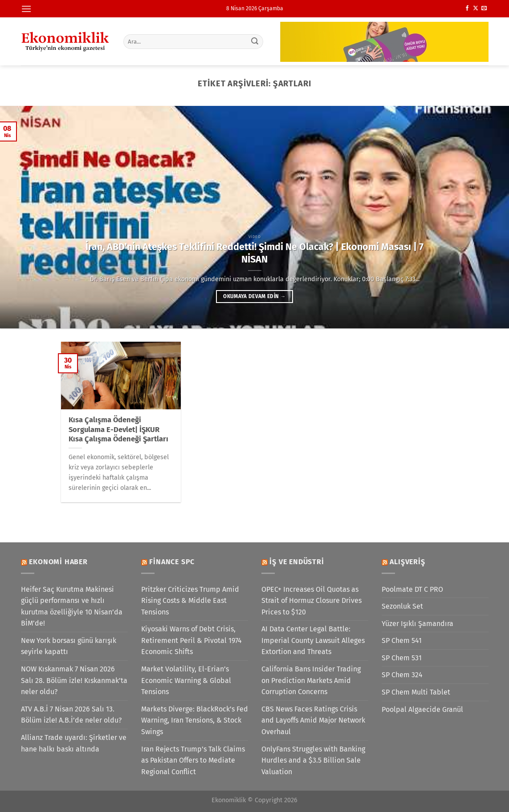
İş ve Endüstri (297, 562)
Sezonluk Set (402, 606)
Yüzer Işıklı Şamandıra (417, 624)
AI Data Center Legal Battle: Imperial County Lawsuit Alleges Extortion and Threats (313, 640)
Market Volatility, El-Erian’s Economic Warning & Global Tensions (186, 680)
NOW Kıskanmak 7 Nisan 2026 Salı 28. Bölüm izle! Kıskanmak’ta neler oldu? (74, 680)
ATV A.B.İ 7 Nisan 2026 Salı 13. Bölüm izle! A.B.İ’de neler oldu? (71, 715)
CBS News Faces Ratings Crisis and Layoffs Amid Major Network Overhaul (313, 720)
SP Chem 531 (402, 658)
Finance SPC (172, 562)
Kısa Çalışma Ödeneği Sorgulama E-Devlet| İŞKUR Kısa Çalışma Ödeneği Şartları (118, 429)
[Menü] (26, 9)
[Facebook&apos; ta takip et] (467, 8)
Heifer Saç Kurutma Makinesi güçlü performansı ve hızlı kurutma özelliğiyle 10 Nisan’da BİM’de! (72, 606)
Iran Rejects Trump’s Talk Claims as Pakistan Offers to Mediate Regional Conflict (193, 760)
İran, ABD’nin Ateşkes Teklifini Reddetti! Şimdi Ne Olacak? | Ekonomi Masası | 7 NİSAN (254, 253)
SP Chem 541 (402, 640)
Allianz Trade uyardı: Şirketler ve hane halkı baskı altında (74, 743)
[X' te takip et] (476, 8)
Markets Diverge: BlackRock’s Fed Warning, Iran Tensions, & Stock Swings (195, 720)
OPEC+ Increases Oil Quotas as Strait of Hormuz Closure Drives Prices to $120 (312, 601)
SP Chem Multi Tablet (416, 692)
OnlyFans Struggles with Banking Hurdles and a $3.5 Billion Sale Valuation (313, 760)
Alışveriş (407, 562)
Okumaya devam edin (254, 296)
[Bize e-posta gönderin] (484, 8)
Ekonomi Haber (58, 562)
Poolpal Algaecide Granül (422, 709)
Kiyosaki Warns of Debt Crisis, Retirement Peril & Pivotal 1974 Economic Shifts (191, 640)
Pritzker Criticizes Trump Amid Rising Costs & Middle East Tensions (190, 601)
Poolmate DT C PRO (412, 589)
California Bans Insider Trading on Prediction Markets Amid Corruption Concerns (311, 680)
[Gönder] (255, 41)
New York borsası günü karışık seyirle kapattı (69, 646)
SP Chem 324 (402, 675)
